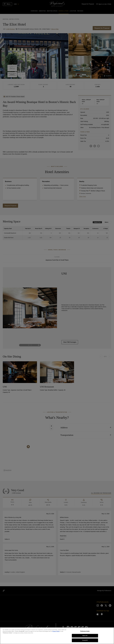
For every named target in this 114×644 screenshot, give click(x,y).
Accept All (85, 640)
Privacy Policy (56, 631)
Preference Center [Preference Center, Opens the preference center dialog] (85, 631)
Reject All (85, 636)
